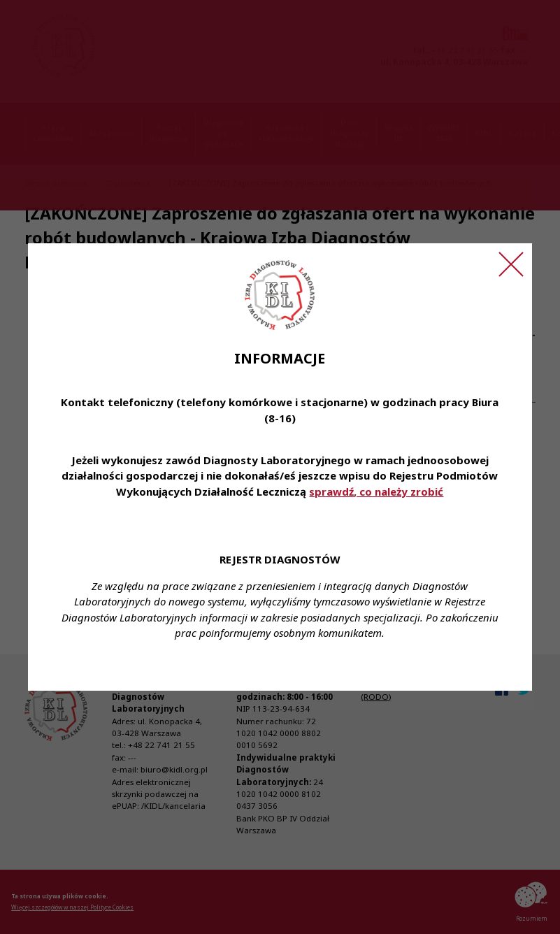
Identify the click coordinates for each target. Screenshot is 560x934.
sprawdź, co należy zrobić (376, 491)
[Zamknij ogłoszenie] (511, 264)
